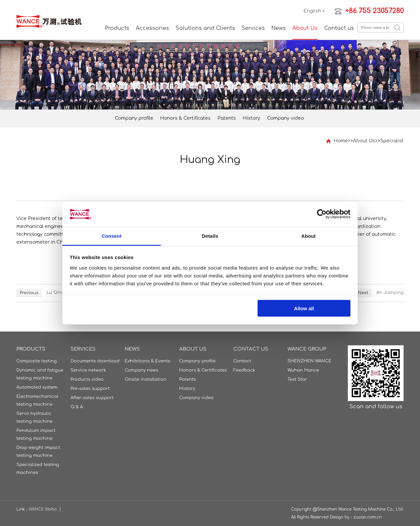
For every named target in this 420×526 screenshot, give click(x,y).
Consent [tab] (112, 236)
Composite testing (37, 361)
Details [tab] (210, 236)
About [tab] (308, 236)
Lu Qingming (61, 293)
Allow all (304, 308)
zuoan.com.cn (367, 517)
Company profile (134, 118)
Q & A (77, 407)
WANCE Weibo (43, 509)
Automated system (37, 387)
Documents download (95, 361)
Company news (141, 370)
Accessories (152, 28)
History (252, 118)
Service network (88, 370)
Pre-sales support (90, 389)
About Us (305, 28)
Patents (227, 118)
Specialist (392, 141)
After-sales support (92, 398)
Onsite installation (146, 379)
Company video (285, 118)
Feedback (244, 370)
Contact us (339, 28)
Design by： (342, 517)
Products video (87, 379)
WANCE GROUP (307, 349)
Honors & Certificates (185, 118)
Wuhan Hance (303, 370)
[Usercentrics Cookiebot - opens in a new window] (322, 214)
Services (253, 28)
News (279, 28)
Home (341, 141)
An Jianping (390, 293)
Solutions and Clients (205, 28)
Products (117, 28)
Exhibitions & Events (147, 361)
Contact (242, 361)
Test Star (297, 379)
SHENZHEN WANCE (309, 361)
